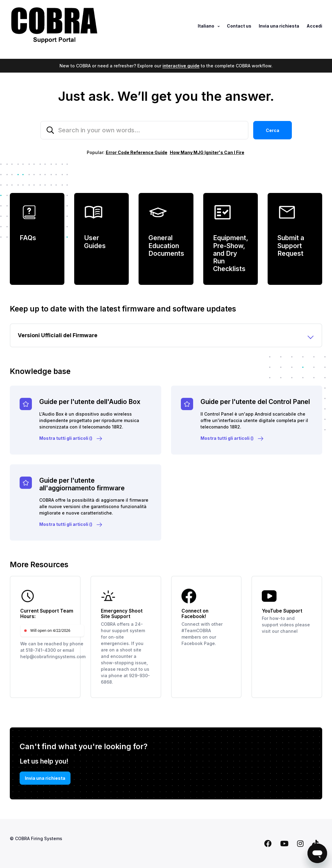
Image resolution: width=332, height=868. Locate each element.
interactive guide (181, 66)
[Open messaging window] (317, 853)
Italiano (206, 26)
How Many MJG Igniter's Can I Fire (207, 152)
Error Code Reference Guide (137, 152)
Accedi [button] (314, 26)
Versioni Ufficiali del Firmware (58, 335)
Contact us (239, 26)
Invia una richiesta (279, 26)
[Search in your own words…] (144, 130)
